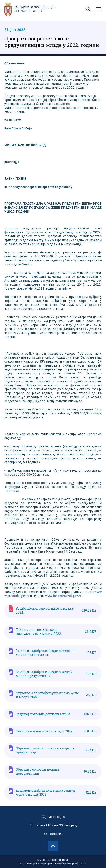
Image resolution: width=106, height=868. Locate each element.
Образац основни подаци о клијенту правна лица (56, 750)
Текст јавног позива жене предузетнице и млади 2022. (56, 632)
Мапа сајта (57, 817)
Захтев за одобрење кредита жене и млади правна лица (56, 653)
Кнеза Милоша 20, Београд (57, 825)
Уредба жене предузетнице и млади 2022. (56, 610)
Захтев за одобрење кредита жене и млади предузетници (56, 674)
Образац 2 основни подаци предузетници (56, 771)
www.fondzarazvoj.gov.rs (63, 596)
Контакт (57, 834)
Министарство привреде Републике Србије (35, 9)
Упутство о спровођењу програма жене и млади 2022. (56, 695)
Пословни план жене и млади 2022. (56, 731)
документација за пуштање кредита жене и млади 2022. (56, 792)
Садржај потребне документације (56, 714)
